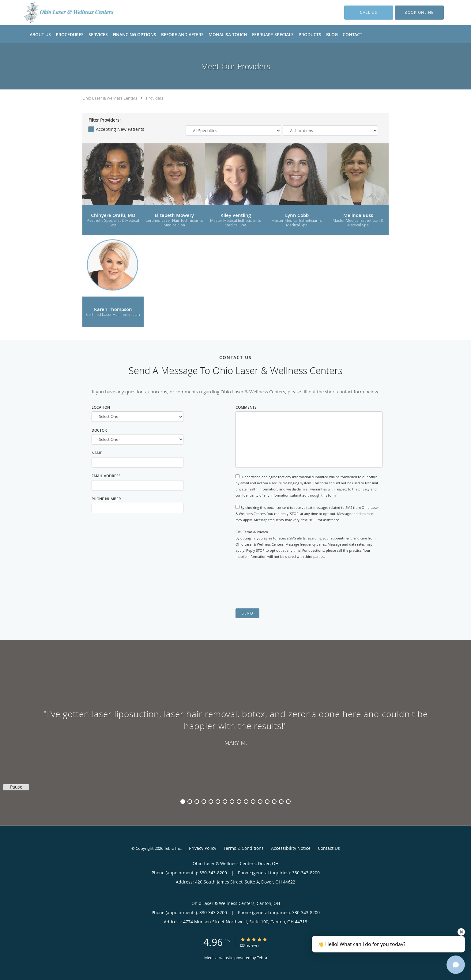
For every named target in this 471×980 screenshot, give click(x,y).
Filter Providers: (105, 120)
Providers (155, 98)
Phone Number (106, 499)
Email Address (106, 476)
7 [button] (225, 802)
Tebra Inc (172, 848)
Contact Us (329, 848)
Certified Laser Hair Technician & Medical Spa (174, 223)
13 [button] (267, 802)
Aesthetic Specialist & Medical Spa (113, 223)
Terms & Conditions (244, 848)
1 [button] (183, 802)
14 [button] (274, 802)
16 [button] (288, 802)
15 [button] (281, 802)
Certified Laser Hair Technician (113, 315)
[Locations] (330, 131)
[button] (419, 13)
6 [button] (218, 802)
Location (101, 407)
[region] (235, 727)
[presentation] (282, 584)
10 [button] (246, 802)
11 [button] (253, 802)
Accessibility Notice (291, 848)
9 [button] (239, 802)
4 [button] (204, 802)
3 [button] (197, 802)
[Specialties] (233, 131)
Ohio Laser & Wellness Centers (110, 98)
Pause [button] (16, 787)
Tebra (262, 958)
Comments (246, 407)
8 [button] (232, 802)
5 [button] (211, 802)
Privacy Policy (203, 848)
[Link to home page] (60, 13)
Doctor (99, 430)
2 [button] (190, 802)
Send (247, 613)
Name (97, 453)
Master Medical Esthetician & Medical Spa (235, 223)
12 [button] (260, 802)
